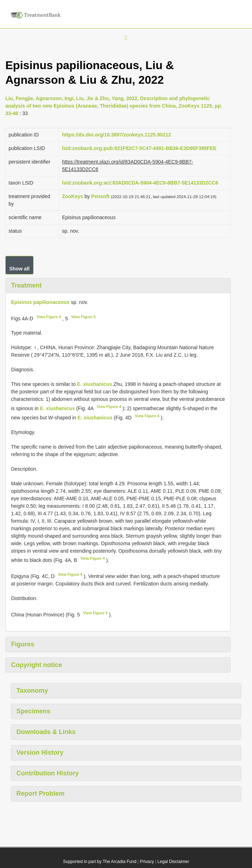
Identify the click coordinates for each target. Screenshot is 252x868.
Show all (19, 269)
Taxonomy (32, 691)
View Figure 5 (84, 317)
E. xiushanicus (94, 384)
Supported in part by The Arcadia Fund (100, 862)
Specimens (33, 711)
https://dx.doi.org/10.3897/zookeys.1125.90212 (117, 135)
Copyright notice (37, 665)
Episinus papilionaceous (40, 302)
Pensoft (100, 196)
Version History (40, 753)
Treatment (26, 285)
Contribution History (48, 773)
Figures (23, 644)
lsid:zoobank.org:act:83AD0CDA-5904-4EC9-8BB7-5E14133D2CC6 (140, 183)
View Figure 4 (49, 317)
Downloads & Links (46, 732)
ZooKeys (73, 196)
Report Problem (40, 794)
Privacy (147, 862)
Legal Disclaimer (173, 862)
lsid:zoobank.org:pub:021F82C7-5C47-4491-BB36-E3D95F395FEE (139, 148)
